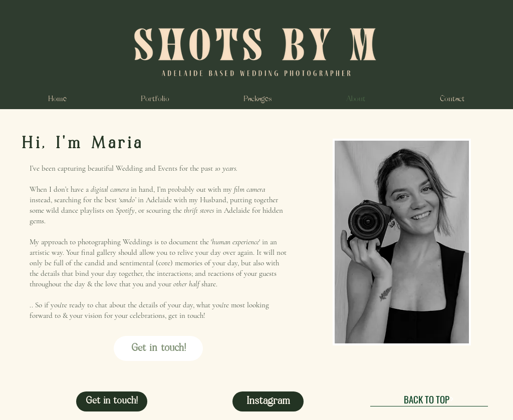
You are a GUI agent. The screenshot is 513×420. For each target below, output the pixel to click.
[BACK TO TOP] (429, 399)
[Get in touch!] (158, 348)
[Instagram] (268, 401)
